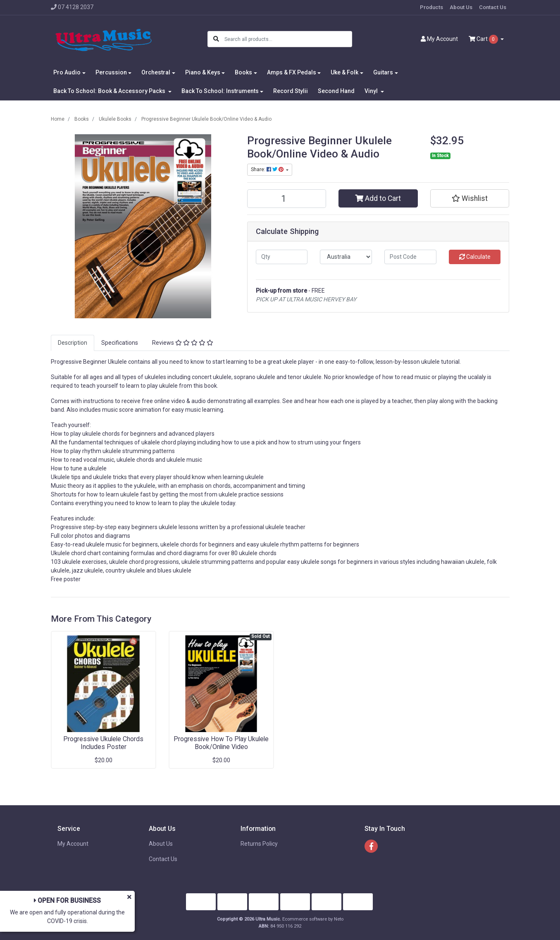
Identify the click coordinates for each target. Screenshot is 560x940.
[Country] (346, 257)
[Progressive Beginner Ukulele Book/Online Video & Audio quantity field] (287, 199)
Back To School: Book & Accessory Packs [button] (110, 91)
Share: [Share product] (268, 169)
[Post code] (410, 257)
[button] (470, 198)
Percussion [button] (111, 72)
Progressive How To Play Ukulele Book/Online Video (221, 743)
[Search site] (216, 39)
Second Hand (336, 91)
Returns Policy (259, 844)
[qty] (282, 257)
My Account (73, 844)
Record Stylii (291, 91)
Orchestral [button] (156, 72)
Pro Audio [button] (67, 72)
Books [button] (243, 72)
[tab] (73, 343)
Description (73, 343)
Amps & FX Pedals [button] (292, 72)
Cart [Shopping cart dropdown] (484, 39)
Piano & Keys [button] (203, 72)
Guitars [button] (383, 72)
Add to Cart (378, 198)
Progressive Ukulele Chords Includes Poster (103, 743)
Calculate (475, 257)
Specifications (120, 343)
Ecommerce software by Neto (313, 919)
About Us (461, 7)
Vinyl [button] (372, 91)
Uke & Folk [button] (344, 72)
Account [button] (439, 39)
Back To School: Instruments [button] (220, 91)
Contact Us (493, 7)
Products (431, 7)
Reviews (183, 343)
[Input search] (288, 39)
